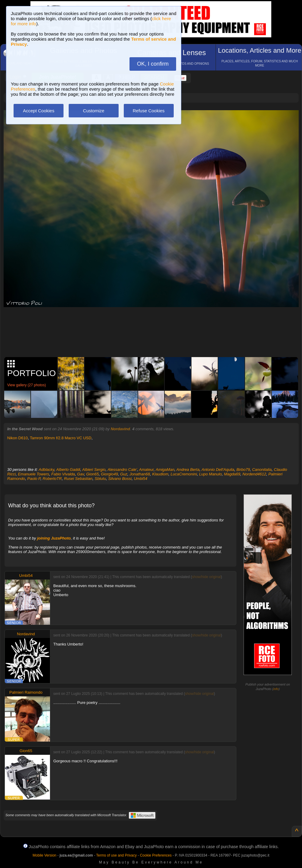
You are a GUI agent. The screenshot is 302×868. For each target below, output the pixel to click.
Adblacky (46, 470)
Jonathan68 (140, 474)
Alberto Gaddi (68, 470)
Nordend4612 (254, 474)
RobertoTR (52, 479)
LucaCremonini (184, 474)
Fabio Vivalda (63, 474)
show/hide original (206, 577)
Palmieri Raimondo (26, 692)
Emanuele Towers (33, 474)
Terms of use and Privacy (116, 855)
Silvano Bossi (120, 479)
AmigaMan (165, 470)
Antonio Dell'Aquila (218, 470)
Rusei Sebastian (78, 479)
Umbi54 (140, 479)
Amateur (146, 470)
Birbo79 (243, 470)
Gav (81, 474)
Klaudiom (160, 474)
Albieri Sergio (94, 470)
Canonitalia (262, 470)
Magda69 (232, 474)
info (276, 689)
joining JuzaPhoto (54, 538)
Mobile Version (44, 855)
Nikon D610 (17, 438)
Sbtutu (100, 479)
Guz (124, 474)
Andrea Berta (188, 470)
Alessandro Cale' (122, 470)
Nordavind (120, 429)
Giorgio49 (109, 474)
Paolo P (34, 479)
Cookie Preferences (156, 855)
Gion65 (92, 474)
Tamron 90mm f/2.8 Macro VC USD (61, 438)
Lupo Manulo (210, 474)
